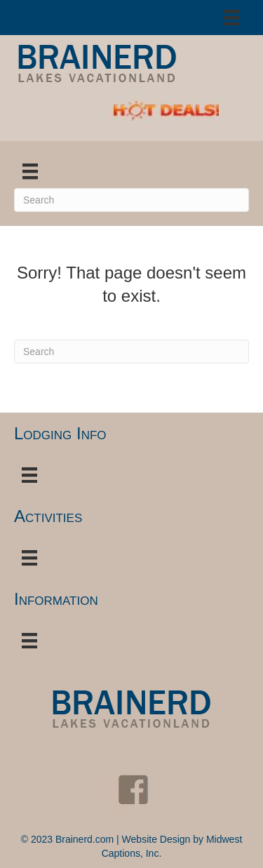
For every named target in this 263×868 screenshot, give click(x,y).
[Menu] (231, 18)
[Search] (131, 200)
